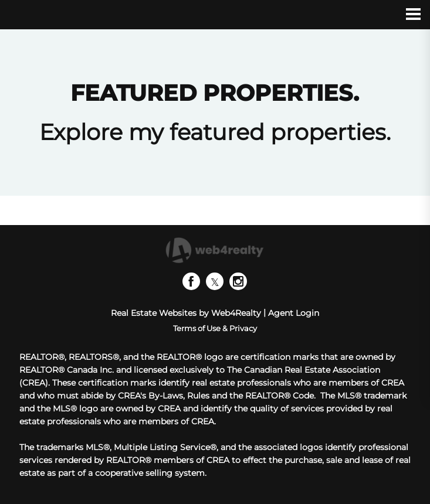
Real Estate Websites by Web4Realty (186, 313)
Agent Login (294, 313)
